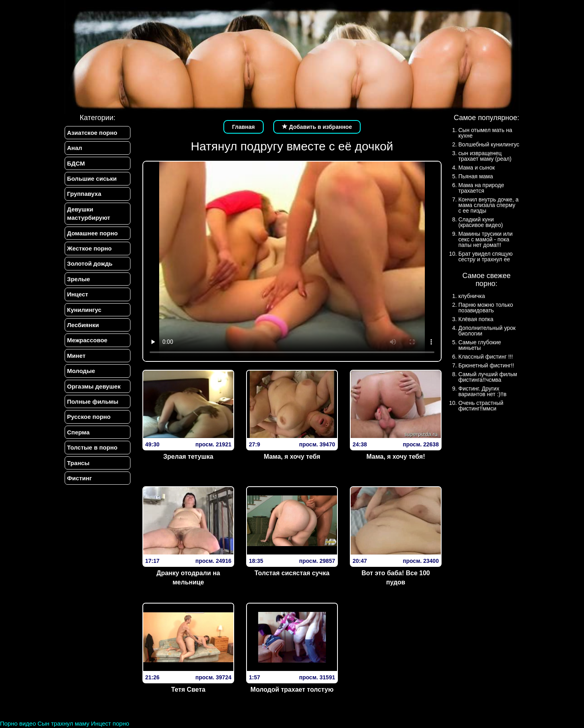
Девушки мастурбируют (89, 213)
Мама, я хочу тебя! (396, 457)
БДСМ (76, 163)
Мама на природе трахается (481, 188)
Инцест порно (110, 723)
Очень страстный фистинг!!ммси (481, 406)
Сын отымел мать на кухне (485, 133)
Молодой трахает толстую (292, 690)
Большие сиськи (92, 179)
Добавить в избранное (317, 127)
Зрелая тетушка (188, 457)
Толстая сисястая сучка (292, 573)
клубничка (472, 296)
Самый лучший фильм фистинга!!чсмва (488, 377)
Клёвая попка (476, 319)
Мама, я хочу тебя (292, 457)
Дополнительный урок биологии (487, 331)
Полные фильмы (93, 402)
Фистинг (79, 478)
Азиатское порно (92, 133)
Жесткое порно (89, 248)
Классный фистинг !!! (486, 357)
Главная (244, 127)
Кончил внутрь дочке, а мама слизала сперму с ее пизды (488, 205)
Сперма (78, 432)
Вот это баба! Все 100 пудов (396, 578)
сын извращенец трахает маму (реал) (485, 156)
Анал (75, 148)
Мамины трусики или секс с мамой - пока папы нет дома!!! (485, 239)
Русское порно (89, 417)
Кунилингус (84, 310)
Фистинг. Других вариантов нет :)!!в (482, 391)
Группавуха (84, 194)
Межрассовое (87, 340)
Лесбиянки (83, 325)
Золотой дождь (90, 264)
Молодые (81, 371)
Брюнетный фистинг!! (486, 365)
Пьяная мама (476, 176)
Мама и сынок (476, 168)
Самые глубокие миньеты (480, 345)
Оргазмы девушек (94, 386)
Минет (76, 356)
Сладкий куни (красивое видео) (481, 222)
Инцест (78, 295)
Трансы (78, 463)
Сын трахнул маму (63, 723)
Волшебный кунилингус (489, 144)
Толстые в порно (92, 448)
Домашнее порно (92, 233)
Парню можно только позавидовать (486, 308)
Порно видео (18, 723)
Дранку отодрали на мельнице (188, 578)
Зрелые (79, 279)
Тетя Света (188, 690)
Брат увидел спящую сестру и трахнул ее (485, 256)
